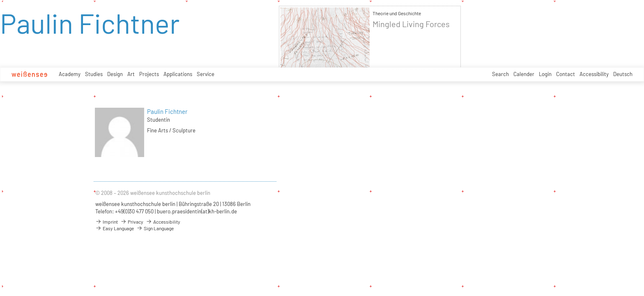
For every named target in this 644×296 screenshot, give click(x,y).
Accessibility (594, 74)
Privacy (132, 222)
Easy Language (115, 228)
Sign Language (155, 228)
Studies (94, 74)
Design (115, 74)
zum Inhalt (0, 0)
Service (206, 74)
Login (545, 74)
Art (131, 74)
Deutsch (623, 74)
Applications (178, 74)
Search (500, 74)
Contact (566, 74)
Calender (524, 74)
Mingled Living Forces (411, 24)
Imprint (107, 222)
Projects (149, 74)
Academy (70, 74)
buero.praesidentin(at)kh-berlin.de (197, 211)
